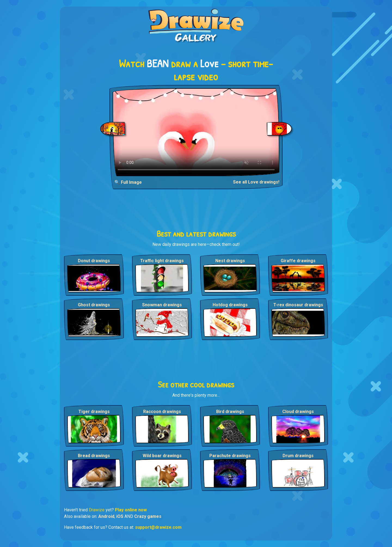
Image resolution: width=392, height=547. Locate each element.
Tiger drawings (94, 412)
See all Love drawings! (256, 182)
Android (106, 516)
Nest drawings (230, 261)
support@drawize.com (158, 527)
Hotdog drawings (230, 305)
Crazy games (148, 516)
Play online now (131, 510)
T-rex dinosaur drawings (298, 305)
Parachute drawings (230, 456)
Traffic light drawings (162, 261)
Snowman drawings (162, 305)
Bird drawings (230, 412)
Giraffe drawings (298, 261)
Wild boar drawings (162, 456)
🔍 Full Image (128, 182)
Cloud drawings (298, 412)
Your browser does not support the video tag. (196, 132)
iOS (120, 516)
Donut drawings (94, 261)
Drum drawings (298, 456)
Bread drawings (94, 456)
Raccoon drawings (162, 412)
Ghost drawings (94, 305)
